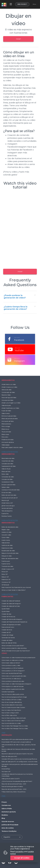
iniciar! (18, 39)
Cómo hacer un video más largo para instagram (16, 684)
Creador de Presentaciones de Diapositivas (14, 622)
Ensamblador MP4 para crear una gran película (16, 742)
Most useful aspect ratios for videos (12, 447)
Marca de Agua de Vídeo (9, 398)
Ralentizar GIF (6, 579)
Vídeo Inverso (6, 413)
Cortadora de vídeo (7, 464)
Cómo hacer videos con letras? (11, 663)
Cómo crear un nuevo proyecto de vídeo (14, 676)
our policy (19, 852)
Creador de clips (6, 614)
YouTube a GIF (6, 771)
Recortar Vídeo (6, 395)
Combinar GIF (6, 582)
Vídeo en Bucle (6, 469)
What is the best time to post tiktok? (13, 646)
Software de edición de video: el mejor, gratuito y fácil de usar (19, 746)
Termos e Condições (9, 831)
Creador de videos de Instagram (11, 604)
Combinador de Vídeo (8, 392)
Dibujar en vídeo (7, 556)
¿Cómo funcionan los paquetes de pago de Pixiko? (17, 781)
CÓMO (4, 653)
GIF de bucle (5, 585)
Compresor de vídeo (8, 477)
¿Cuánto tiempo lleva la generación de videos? (16, 308)
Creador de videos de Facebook (11, 601)
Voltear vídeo (5, 487)
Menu (34, 4)
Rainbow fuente (7, 516)
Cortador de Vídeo (7, 479)
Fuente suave (6, 561)
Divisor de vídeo (6, 492)
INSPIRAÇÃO (7, 735)
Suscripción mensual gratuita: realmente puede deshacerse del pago (20, 765)
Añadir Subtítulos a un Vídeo (10, 408)
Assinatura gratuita (9, 812)
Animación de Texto (8, 421)
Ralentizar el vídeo (7, 548)
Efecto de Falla (6, 471)
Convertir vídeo (6, 535)
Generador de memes (8, 638)
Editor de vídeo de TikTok (9, 643)
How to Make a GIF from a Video (11, 700)
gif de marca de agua (8, 506)
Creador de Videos (7, 640)
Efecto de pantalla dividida (10, 419)
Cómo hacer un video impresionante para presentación (19, 658)
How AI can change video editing (12, 702)
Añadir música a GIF (8, 569)
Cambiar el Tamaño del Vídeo (11, 490)
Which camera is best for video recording (14, 648)
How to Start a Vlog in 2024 (10, 713)
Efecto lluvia (5, 429)
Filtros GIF (5, 572)
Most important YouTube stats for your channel (16, 587)
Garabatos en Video (8, 482)
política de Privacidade (10, 825)
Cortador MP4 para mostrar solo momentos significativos (19, 759)
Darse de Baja (6, 769)
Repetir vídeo (6, 530)
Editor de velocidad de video (10, 527)
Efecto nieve (5, 434)
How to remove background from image (14, 697)
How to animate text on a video (11, 723)
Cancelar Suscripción (8, 692)
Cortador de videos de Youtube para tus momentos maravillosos (17, 775)
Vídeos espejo (6, 445)
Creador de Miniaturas (8, 617)
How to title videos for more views (12, 705)
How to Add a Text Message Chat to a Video (15, 726)
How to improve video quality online (13, 694)
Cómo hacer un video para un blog (12, 660)
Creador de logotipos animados (11, 625)
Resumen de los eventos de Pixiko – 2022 (14, 789)
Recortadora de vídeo (8, 458)
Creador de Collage (7, 635)
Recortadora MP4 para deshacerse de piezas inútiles (17, 739)
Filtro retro (5, 437)
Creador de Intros (7, 630)
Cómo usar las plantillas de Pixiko (12, 673)
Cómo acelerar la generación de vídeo (13, 689)
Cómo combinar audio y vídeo (11, 665)
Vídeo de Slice (6, 543)
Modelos (5, 815)
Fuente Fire (5, 514)
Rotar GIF (5, 574)
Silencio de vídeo (7, 390)
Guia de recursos (8, 821)
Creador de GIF (6, 632)
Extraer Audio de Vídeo (8, 485)
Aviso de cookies (8, 828)
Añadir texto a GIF (7, 503)
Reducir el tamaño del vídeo (10, 553)
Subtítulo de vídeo (7, 545)
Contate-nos (6, 805)
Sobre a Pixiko (7, 809)
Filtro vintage (6, 426)
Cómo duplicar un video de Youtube (13, 686)
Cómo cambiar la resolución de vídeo (13, 681)
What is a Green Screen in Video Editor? (14, 590)
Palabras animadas (8, 440)
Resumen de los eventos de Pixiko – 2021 (14, 784)
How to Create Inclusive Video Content (13, 707)
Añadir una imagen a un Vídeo (11, 403)
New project (22, 4)
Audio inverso (6, 540)
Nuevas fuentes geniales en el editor (12, 786)
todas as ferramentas (10, 452)
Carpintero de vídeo (8, 461)
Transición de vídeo (7, 566)
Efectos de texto (6, 424)
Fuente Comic (6, 564)
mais (3, 733)
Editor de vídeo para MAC (9, 756)
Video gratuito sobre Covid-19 (11, 779)
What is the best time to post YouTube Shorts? (16, 651)
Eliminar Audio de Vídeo (9, 416)
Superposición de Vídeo (9, 466)
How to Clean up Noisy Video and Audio (14, 718)
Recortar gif (5, 500)
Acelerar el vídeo (7, 532)
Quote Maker (6, 609)
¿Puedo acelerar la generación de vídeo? (15, 297)
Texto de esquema (7, 511)
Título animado (6, 432)
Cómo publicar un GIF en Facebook (12, 668)
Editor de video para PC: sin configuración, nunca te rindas (19, 762)
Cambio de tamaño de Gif (10, 498)
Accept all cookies (22, 858)
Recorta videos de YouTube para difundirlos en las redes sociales (18, 750)
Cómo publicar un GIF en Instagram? (13, 671)
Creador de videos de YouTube (11, 606)
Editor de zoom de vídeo (9, 495)
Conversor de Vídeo (7, 400)
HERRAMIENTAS (8, 380)
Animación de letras (8, 442)
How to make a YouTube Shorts (11, 710)
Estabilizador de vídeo (8, 551)
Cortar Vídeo (5, 537)
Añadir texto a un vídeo (9, 384)
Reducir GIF (5, 577)
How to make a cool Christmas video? (13, 721)
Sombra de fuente (7, 508)
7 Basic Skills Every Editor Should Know (14, 792)
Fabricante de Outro (8, 627)
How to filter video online (9, 715)
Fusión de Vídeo (6, 411)
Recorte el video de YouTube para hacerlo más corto (17, 754)
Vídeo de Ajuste (6, 405)
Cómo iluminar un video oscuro (11, 679)
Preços (4, 802)
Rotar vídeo (5, 474)
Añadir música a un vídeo (9, 387)
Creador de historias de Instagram (12, 619)
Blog (3, 818)
